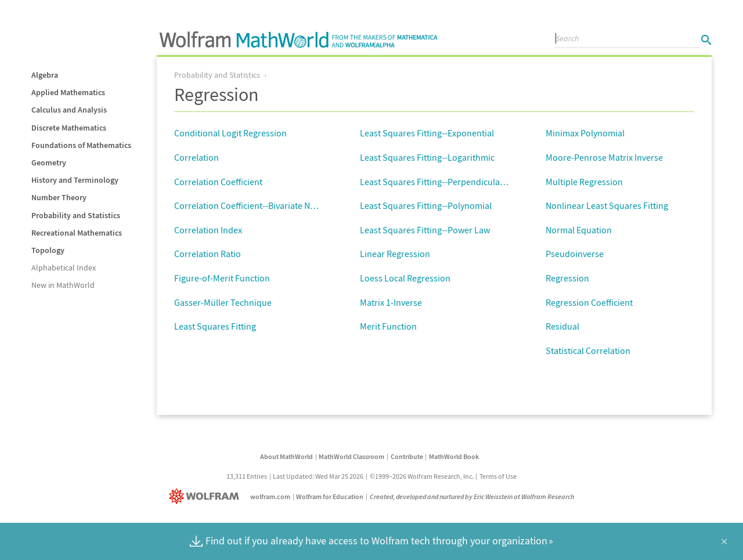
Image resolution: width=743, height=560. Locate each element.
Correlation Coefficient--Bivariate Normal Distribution (278, 205)
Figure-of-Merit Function (222, 278)
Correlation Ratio (208, 254)
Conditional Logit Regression (230, 133)
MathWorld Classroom (351, 456)
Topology (48, 250)
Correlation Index (208, 230)
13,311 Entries (247, 476)
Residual (562, 326)
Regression (567, 278)
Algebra (45, 75)
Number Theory (59, 197)
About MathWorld (286, 456)
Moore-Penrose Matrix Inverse (604, 157)
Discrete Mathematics (69, 128)
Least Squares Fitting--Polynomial (426, 205)
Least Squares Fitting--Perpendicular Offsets (446, 182)
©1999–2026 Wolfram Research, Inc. (422, 476)
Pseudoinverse (575, 254)
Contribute (407, 456)
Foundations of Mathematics (81, 145)
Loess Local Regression (405, 278)
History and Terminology (75, 180)
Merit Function (388, 326)
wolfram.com (270, 496)
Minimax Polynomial (585, 133)
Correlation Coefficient (218, 182)
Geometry (49, 162)
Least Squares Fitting (215, 326)
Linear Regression (395, 254)
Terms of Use (498, 476)
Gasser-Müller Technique (223, 302)
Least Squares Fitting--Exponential (427, 133)
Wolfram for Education (330, 496)
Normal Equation (579, 230)
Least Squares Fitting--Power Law (425, 230)
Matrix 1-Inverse (391, 302)
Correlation (196, 157)
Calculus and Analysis (69, 110)
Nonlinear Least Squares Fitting (607, 205)
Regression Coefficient (589, 302)
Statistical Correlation (588, 351)
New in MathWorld (63, 285)
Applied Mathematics (68, 92)
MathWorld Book (454, 456)
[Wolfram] (206, 496)
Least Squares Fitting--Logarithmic (427, 157)
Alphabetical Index (64, 268)
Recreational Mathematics (77, 233)
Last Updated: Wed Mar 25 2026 (318, 476)
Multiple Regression (584, 182)
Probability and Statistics (76, 215)
